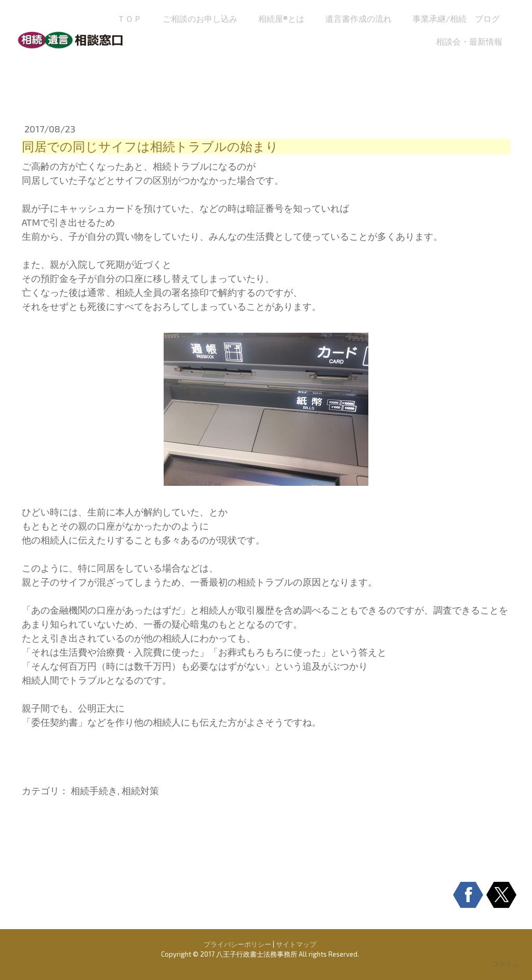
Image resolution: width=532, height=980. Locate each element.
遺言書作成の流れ (358, 18)
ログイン (506, 964)
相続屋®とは (281, 18)
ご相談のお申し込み (200, 18)
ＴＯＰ (129, 18)
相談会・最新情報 (469, 41)
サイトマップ (296, 944)
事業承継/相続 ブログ (456, 18)
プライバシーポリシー (237, 944)
